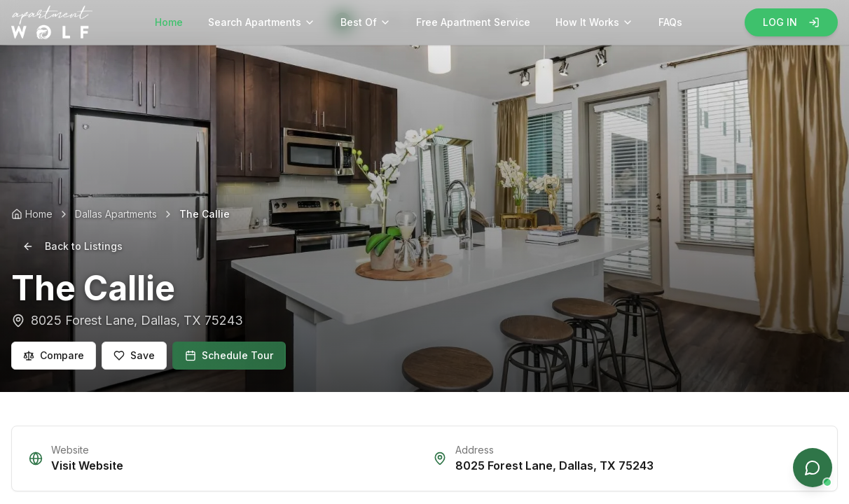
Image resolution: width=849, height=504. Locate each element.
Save (134, 355)
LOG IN (791, 22)
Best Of (366, 22)
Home (169, 22)
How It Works (594, 22)
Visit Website (87, 465)
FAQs (670, 22)
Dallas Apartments (116, 214)
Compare (54, 355)
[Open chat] (813, 468)
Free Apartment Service (473, 22)
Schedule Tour (229, 355)
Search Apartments (262, 22)
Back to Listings (73, 246)
